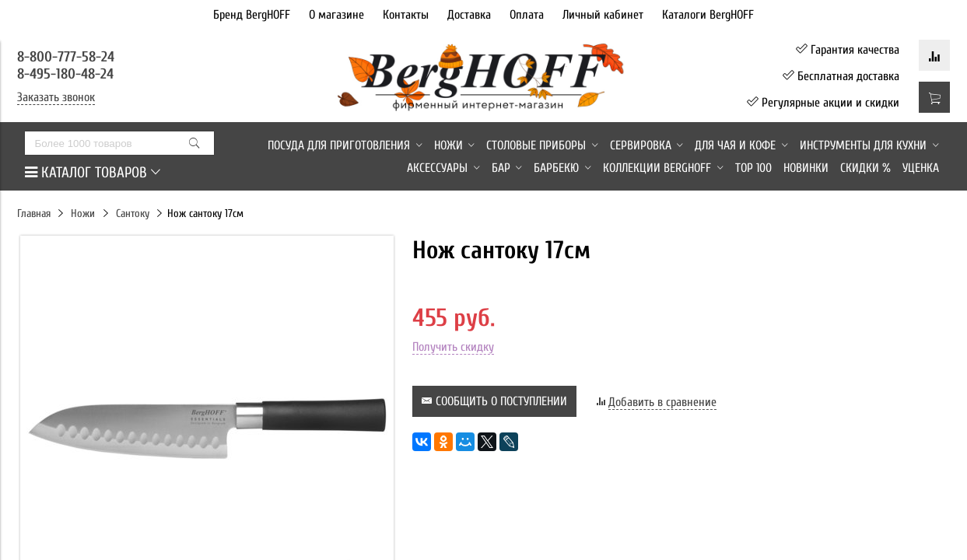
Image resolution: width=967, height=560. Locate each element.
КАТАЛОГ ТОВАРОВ (93, 173)
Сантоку (133, 213)
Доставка (469, 15)
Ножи (83, 213)
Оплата (527, 15)
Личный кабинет (603, 15)
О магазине (336, 15)
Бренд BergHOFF (252, 15)
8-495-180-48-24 (65, 74)
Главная (34, 213)
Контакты (406, 15)
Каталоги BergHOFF (708, 15)
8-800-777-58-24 (68, 57)
